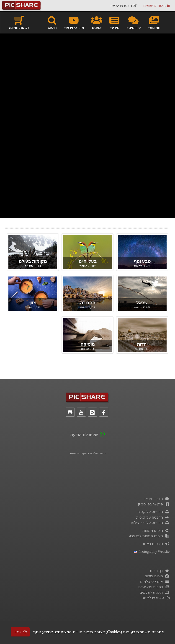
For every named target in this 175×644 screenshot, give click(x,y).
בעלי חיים (88, 261)
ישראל (142, 303)
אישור (20, 632)
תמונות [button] (154, 22)
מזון (33, 303)
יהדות (142, 344)
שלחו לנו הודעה (84, 435)
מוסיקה (88, 344)
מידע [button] (114, 22)
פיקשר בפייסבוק (154, 504)
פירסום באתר (156, 544)
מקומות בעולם (33, 261)
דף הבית (160, 571)
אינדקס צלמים (155, 582)
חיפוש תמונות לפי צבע (149, 536)
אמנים (97, 22)
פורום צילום (157, 576)
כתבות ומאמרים (154, 587)
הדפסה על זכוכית (153, 517)
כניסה (156, 6)
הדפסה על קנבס (153, 512)
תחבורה (88, 303)
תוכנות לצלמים (155, 592)
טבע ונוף (142, 261)
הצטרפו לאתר (156, 598)
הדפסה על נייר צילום (150, 523)
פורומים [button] (133, 22)
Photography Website (152, 551)
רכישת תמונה (19, 22)
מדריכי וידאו (157, 499)
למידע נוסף (43, 632)
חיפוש (52, 22)
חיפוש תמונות (156, 531)
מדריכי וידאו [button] (74, 22)
